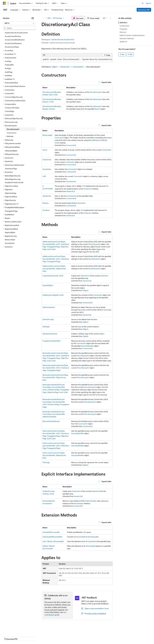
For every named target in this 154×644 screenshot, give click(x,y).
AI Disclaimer (8, 637)
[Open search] (143, 3)
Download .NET (144, 10)
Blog (33, 637)
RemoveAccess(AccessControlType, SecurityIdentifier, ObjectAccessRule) (55, 377)
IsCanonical (47, 159)
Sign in (149, 3)
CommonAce (72, 196)
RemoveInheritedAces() (51, 421)
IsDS (44, 176)
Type (80, 327)
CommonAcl (78, 67)
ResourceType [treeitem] (10, 240)
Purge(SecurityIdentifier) (51, 341)
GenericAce (85, 276)
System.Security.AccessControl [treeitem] (16, 33)
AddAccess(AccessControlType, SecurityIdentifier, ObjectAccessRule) (54, 269)
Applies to (123, 42)
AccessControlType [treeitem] (12, 47)
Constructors (124, 26)
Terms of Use (88, 637)
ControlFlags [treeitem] (9, 111)
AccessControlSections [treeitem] (13, 43)
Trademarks (100, 637)
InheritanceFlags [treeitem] (11, 169)
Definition (123, 23)
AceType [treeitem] (8, 68)
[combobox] (19, 23)
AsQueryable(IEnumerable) (52, 537)
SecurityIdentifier (87, 346)
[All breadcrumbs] (44, 18)
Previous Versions (22, 637)
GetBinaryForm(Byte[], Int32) (53, 295)
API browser (58, 18)
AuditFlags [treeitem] (9, 72)
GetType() (46, 327)
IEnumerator (79, 503)
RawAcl (97, 109)
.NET (49, 18)
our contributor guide (55, 613)
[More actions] (110, 18)
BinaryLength (47, 135)
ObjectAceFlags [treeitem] (11, 193)
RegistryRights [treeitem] (10, 232)
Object (55, 67)
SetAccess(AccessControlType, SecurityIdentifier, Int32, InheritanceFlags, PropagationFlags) (56, 446)
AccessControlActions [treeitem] (13, 36)
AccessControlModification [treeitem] (15, 40)
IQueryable (94, 537)
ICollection (88, 189)
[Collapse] (33, 18)
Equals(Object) (48, 285)
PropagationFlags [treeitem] (11, 211)
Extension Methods (127, 38)
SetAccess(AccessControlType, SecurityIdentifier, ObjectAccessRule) (54, 455)
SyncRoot (46, 210)
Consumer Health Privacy (69, 637)
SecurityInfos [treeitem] (10, 243)
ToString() (46, 462)
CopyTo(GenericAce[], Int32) (53, 276)
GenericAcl (65, 67)
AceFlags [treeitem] (8, 61)
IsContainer (47, 169)
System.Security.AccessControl (63, 39)
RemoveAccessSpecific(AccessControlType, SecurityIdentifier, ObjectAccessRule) (54, 414)
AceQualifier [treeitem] (9, 65)
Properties (123, 29)
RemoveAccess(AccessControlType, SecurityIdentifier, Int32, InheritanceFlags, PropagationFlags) (56, 368)
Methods (123, 32)
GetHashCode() (48, 319)
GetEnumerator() (49, 307)
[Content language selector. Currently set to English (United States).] (14, 631)
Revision (46, 203)
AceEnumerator (91, 501)
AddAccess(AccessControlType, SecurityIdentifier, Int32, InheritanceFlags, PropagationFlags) (56, 259)
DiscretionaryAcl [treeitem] (13, 129)
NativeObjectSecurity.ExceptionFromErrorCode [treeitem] (14, 181)
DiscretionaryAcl (96, 92)
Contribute (43, 637)
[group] (77, 60)
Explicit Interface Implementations (132, 35)
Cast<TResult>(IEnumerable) (53, 541)
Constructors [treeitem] (12, 133)
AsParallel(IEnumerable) (51, 532)
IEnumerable (81, 537)
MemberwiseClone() (50, 334)
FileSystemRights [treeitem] (11, 151)
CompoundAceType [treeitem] (12, 108)
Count (45, 150)
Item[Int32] (47, 196)
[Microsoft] (4, 3)
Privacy (53, 637)
